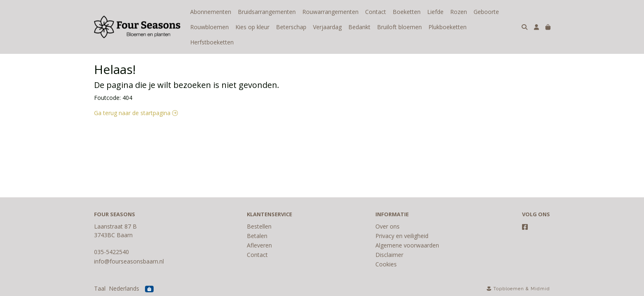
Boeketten (407, 12)
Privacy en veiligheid (402, 236)
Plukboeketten (447, 27)
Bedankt (359, 27)
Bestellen (259, 226)
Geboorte (486, 12)
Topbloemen (509, 289)
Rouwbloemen (209, 27)
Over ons (388, 226)
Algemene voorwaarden (407, 245)
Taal (100, 288)
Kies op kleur (252, 27)
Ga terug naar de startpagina (136, 113)
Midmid (540, 289)
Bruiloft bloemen (399, 27)
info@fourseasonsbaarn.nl (129, 261)
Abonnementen (211, 12)
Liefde (435, 12)
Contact (376, 12)
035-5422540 (112, 252)
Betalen (257, 236)
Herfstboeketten (212, 42)
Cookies (386, 264)
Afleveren (259, 245)
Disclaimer (389, 255)
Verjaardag (327, 27)
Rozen (459, 12)
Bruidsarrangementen (267, 12)
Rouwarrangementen (330, 12)
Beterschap (291, 27)
